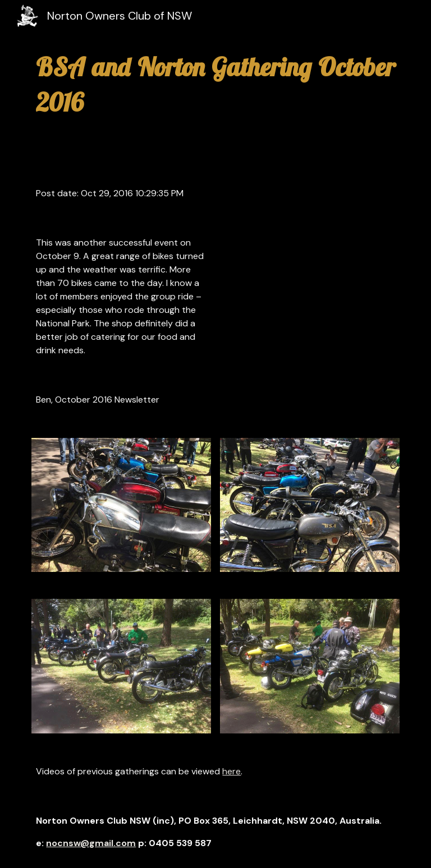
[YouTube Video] (294, 271)
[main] (215, 84)
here (231, 771)
